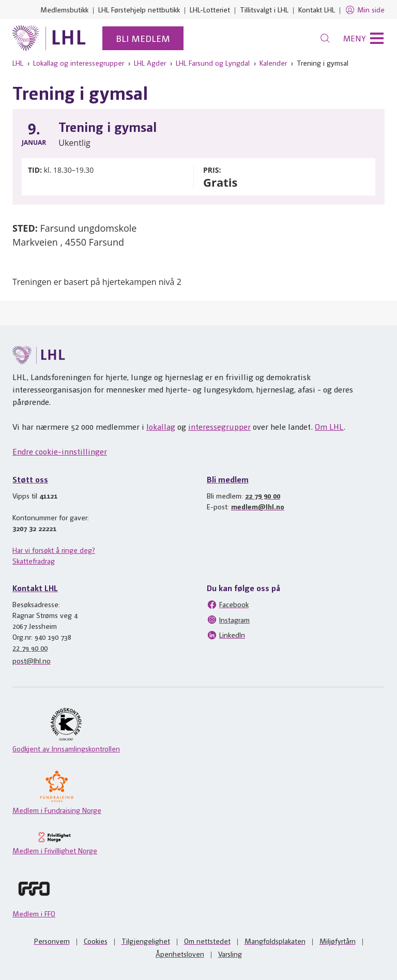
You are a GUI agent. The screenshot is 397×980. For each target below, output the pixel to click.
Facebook (228, 605)
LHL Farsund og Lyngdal (213, 63)
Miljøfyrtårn (338, 941)
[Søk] (325, 38)
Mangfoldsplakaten (275, 941)
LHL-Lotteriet (210, 9)
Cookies (96, 941)
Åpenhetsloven (180, 954)
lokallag (161, 426)
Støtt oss (30, 479)
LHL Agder (150, 63)
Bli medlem (143, 38)
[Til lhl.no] (49, 38)
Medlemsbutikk (64, 9)
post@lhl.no (32, 660)
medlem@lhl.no (258, 506)
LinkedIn (226, 635)
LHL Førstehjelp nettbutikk (139, 9)
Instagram (228, 620)
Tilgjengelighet (146, 941)
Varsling (230, 954)
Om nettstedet (207, 941)
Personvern (52, 941)
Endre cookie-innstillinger (60, 451)
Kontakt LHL (317, 9)
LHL (18, 63)
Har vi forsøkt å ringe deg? (54, 550)
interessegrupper (219, 426)
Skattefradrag (34, 561)
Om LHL (329, 426)
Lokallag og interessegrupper (79, 63)
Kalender (273, 63)
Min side (365, 10)
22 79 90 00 (263, 495)
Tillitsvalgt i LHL (264, 9)
